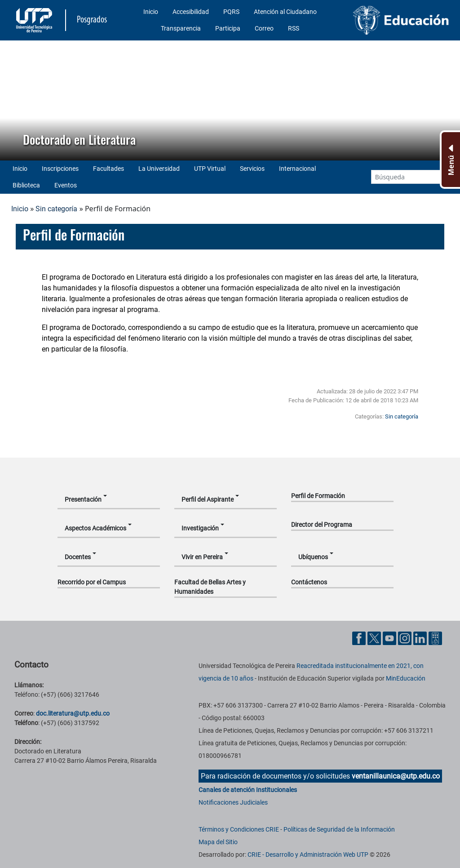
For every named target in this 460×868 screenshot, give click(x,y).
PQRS (231, 12)
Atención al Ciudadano (285, 12)
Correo (264, 28)
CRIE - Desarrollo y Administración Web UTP (308, 855)
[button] (14, 100)
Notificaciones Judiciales (233, 802)
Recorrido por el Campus (92, 582)
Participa (228, 28)
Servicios (252, 169)
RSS (294, 28)
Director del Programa (322, 525)
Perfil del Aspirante (208, 499)
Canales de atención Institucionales (248, 790)
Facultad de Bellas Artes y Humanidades (210, 587)
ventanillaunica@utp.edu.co (396, 776)
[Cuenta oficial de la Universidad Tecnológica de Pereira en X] (375, 638)
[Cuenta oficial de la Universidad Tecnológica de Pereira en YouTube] (390, 638)
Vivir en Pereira (202, 557)
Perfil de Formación (318, 496)
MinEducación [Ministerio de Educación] (406, 678)
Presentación (83, 499)
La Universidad (159, 169)
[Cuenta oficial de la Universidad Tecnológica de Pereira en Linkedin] (421, 638)
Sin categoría (56, 209)
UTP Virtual (210, 169)
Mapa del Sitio (218, 842)
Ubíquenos (313, 557)
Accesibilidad (191, 12)
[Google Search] (406, 177)
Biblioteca (26, 185)
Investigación (200, 528)
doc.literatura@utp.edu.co (73, 713)
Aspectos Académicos (95, 528)
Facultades (108, 169)
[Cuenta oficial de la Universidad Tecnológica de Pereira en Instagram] (406, 638)
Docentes (78, 557)
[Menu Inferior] (450, 160)
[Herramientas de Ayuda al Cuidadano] (435, 638)
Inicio (151, 12)
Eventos (66, 185)
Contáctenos (309, 582)
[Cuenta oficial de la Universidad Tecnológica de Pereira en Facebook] (360, 638)
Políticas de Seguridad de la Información (339, 829)
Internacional (297, 169)
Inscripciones (60, 169)
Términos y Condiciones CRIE (239, 829)
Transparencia (181, 28)
